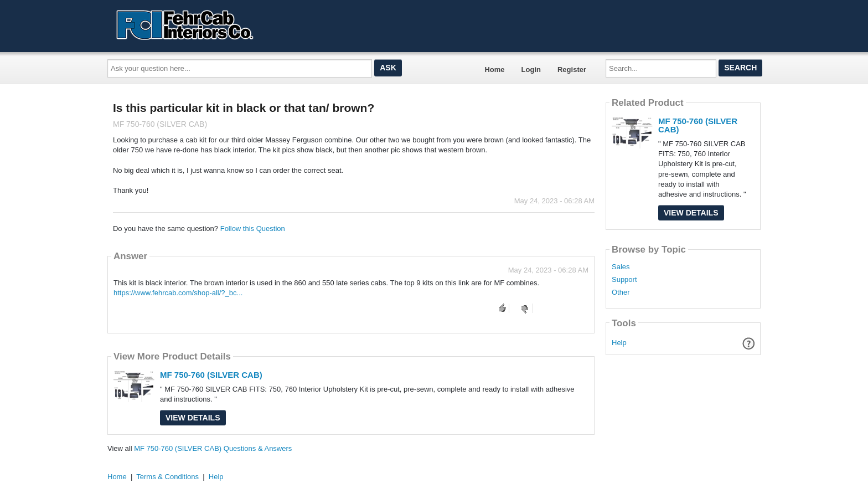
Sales (621, 267)
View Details (193, 418)
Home (494, 70)
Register (572, 70)
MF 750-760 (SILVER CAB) (211, 375)
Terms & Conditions (167, 477)
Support (624, 280)
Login (531, 70)
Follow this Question (253, 228)
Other (621, 292)
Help (619, 343)
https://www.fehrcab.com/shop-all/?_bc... (178, 293)
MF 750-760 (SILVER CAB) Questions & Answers (213, 448)
